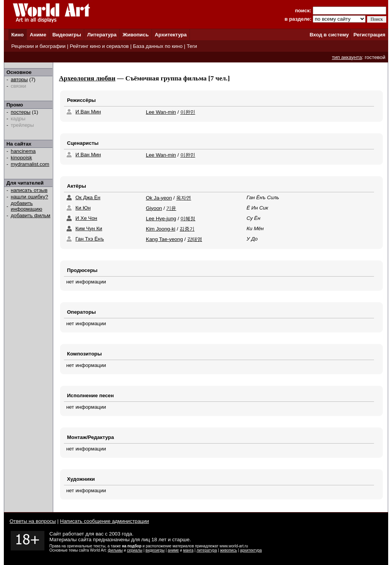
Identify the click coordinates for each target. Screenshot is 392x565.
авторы (19, 79)
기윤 (171, 208)
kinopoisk (21, 158)
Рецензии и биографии (38, 46)
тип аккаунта (347, 57)
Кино (17, 35)
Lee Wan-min (161, 112)
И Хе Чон (86, 218)
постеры (21, 112)
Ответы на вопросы (33, 521)
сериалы (135, 550)
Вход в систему (329, 35)
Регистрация (369, 35)
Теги (192, 46)
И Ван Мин (88, 112)
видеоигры (155, 550)
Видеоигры (67, 35)
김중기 (187, 229)
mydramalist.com (30, 164)
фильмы (115, 550)
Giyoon (154, 208)
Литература (102, 35)
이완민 (188, 112)
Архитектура (171, 35)
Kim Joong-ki (161, 229)
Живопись (136, 35)
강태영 (195, 239)
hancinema (23, 151)
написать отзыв (29, 190)
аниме (173, 550)
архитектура (251, 550)
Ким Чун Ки (89, 228)
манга (188, 550)
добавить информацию (26, 206)
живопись (229, 550)
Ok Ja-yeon (159, 198)
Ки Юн (83, 208)
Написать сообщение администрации (105, 521)
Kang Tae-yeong (164, 239)
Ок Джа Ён (88, 197)
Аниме (38, 35)
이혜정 (188, 219)
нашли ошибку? (29, 197)
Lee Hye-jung (161, 219)
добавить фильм (31, 215)
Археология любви (87, 78)
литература (207, 550)
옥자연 (184, 198)
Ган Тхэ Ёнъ (90, 239)
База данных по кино (158, 46)
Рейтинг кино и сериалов (99, 46)
